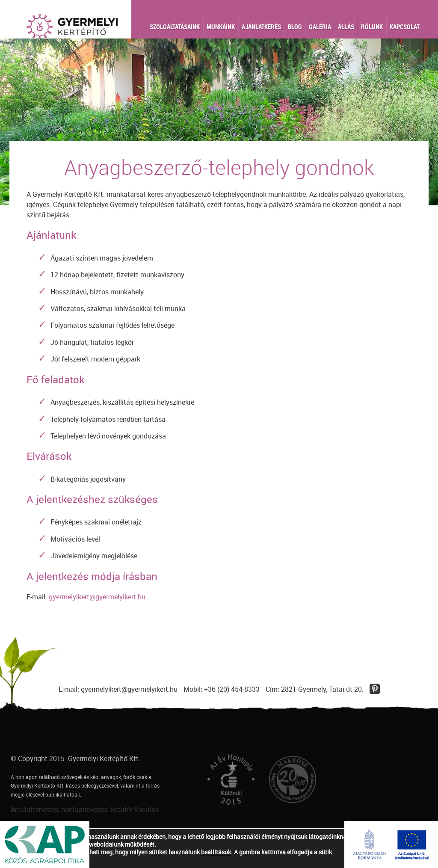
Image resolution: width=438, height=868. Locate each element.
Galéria (320, 27)
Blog (295, 27)
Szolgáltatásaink (175, 27)
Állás (346, 27)
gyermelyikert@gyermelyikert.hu (97, 597)
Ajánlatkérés (261, 27)
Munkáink (221, 27)
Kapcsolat (405, 27)
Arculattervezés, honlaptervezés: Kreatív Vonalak (85, 809)
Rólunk (372, 27)
